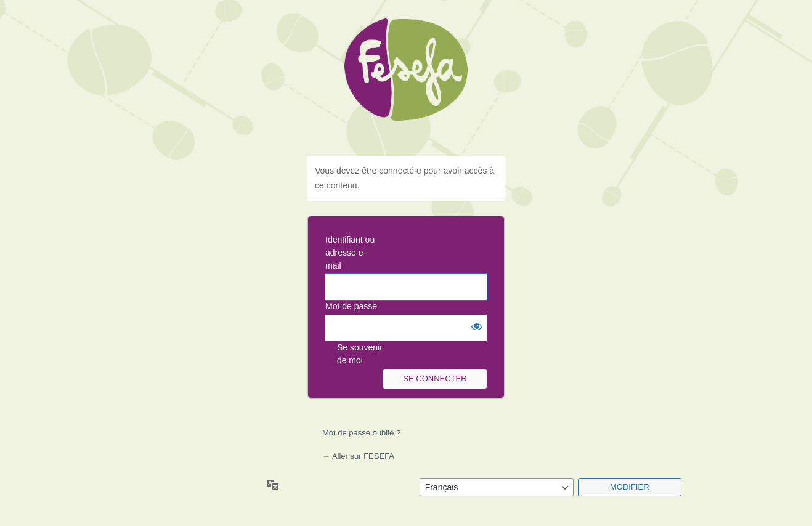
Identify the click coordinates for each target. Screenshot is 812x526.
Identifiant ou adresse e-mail (350, 253)
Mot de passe (351, 306)
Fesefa (406, 80)
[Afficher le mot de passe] (474, 327)
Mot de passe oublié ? (361, 433)
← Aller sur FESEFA (358, 456)
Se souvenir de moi (360, 354)
